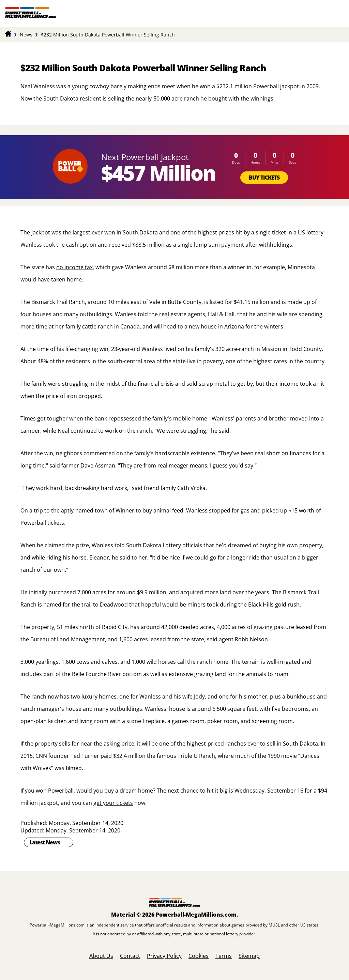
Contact (130, 956)
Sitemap (249, 956)
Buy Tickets (264, 178)
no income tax (74, 267)
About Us (101, 956)
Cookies (199, 956)
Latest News (45, 842)
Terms (224, 956)
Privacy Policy (164, 956)
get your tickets (113, 803)
